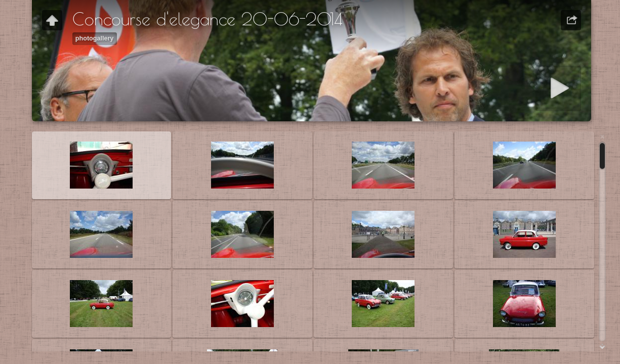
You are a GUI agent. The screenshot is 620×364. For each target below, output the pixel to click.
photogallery (95, 38)
